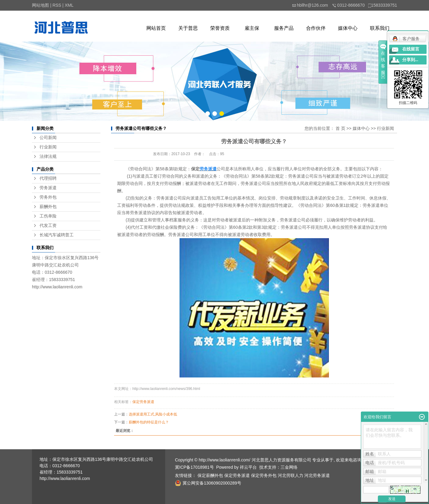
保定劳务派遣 (143, 402)
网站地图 (40, 5)
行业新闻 (48, 147)
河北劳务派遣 (317, 475)
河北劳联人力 (291, 475)
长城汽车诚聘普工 (57, 235)
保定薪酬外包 (210, 475)
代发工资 (48, 226)
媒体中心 (348, 28)
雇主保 (252, 28)
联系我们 (380, 28)
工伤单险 (48, 216)
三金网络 (289, 467)
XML (69, 5)
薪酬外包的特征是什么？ (149, 422)
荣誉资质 (220, 28)
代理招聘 (48, 178)
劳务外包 (48, 197)
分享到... (410, 60)
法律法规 (48, 156)
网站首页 (156, 28)
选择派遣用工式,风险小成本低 (153, 414)
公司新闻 (48, 138)
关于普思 (188, 28)
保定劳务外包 (264, 475)
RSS (57, 5)
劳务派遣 (48, 188)
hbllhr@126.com (312, 5)
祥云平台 (248, 467)
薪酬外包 (48, 207)
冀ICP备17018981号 (194, 467)
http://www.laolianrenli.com (57, 287)
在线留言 (411, 49)
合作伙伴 (316, 28)
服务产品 (284, 28)
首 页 (340, 128)
